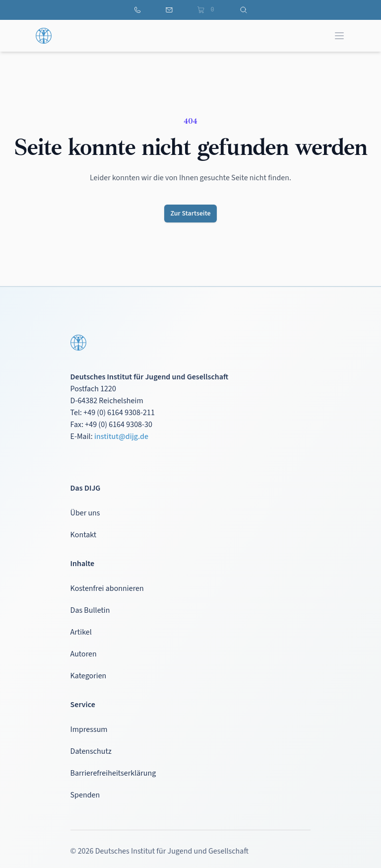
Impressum (89, 729)
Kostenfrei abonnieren (107, 588)
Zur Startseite (190, 214)
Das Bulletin (90, 610)
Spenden (85, 795)
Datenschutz (91, 751)
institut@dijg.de (121, 436)
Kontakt (84, 535)
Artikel (81, 632)
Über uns (85, 513)
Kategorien (89, 676)
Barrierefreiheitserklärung (113, 773)
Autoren (84, 654)
